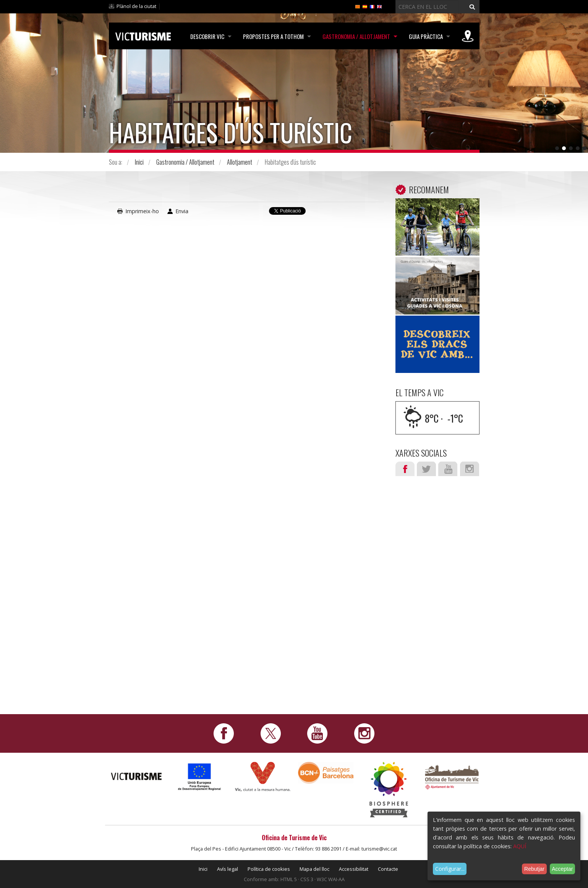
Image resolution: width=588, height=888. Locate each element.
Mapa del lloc (314, 869)
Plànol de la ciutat (136, 6)
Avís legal (228, 869)
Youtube (448, 469)
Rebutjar (534, 869)
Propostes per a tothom (272, 36)
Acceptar (562, 869)
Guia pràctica (425, 36)
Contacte (388, 869)
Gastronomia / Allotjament (356, 36)
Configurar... (450, 869)
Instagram (470, 469)
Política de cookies (269, 869)
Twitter (426, 469)
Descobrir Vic (206, 36)
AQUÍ (520, 846)
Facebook (405, 469)
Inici (139, 162)
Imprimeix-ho (142, 211)
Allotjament (240, 162)
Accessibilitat (354, 869)
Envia (182, 211)
